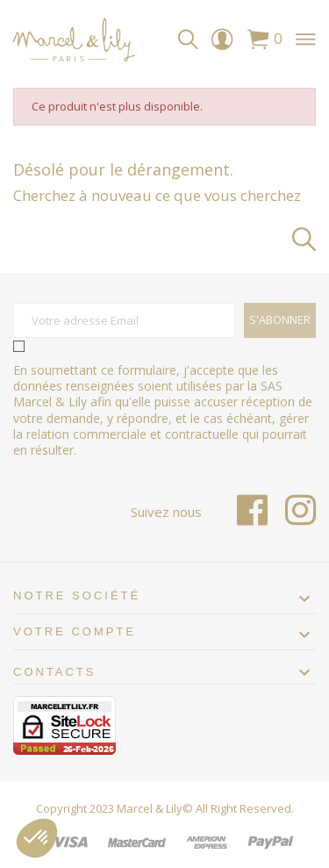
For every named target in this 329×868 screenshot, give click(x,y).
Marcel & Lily (150, 808)
